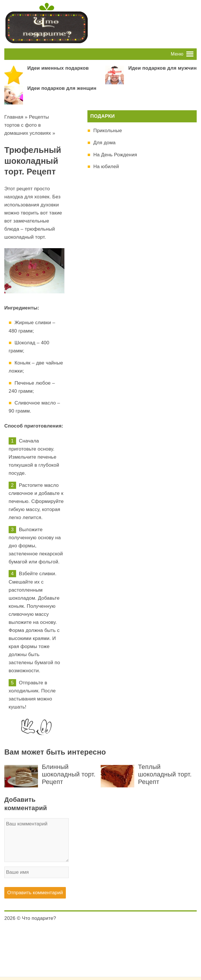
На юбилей (106, 167)
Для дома (104, 143)
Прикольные (108, 131)
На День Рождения (115, 155)
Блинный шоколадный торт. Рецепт (69, 774)
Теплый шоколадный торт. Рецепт (165, 774)
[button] (177, 54)
